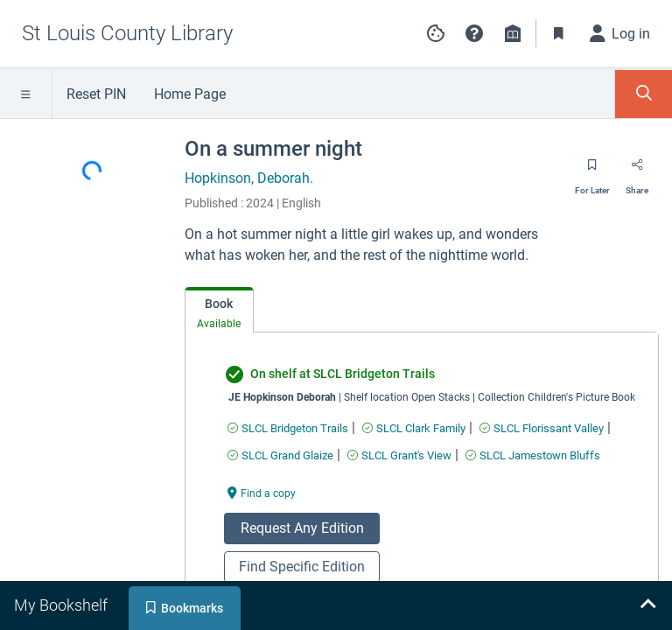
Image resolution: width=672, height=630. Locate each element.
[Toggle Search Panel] (644, 94)
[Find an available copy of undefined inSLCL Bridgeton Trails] (288, 428)
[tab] (219, 310)
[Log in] (620, 33)
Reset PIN (96, 94)
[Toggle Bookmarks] (559, 33)
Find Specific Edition (302, 567)
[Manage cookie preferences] (436, 33)
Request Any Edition (302, 528)
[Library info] (513, 33)
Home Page (190, 94)
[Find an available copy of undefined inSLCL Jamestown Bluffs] (533, 455)
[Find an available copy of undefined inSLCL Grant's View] (399, 455)
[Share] (637, 171)
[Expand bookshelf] (647, 605)
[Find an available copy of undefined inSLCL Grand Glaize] (280, 455)
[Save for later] (592, 171)
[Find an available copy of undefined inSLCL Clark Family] (414, 428)
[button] (474, 33)
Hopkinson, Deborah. (249, 178)
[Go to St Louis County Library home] (127, 33)
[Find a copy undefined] (262, 492)
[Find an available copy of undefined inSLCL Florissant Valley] (542, 428)
